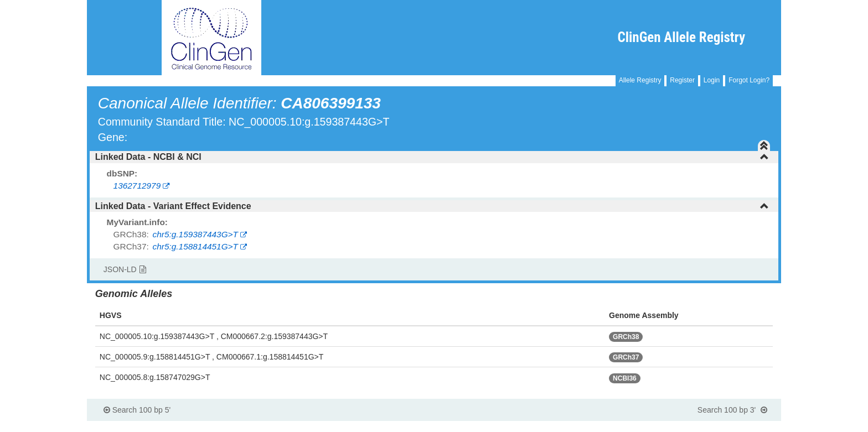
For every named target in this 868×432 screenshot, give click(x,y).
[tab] (434, 157)
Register (682, 80)
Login (712, 80)
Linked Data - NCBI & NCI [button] (432, 157)
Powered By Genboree (728, 426)
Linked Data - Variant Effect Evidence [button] (432, 206)
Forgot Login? (749, 80)
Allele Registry (640, 80)
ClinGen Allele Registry (682, 37)
